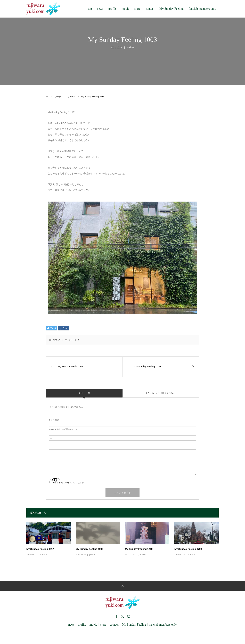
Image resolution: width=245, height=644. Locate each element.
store (137, 9)
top (90, 9)
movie (125, 9)
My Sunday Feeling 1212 (139, 549)
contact (150, 9)
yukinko (130, 47)
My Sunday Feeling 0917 (40, 549)
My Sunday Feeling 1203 (89, 549)
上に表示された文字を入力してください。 (68, 482)
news (100, 9)
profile (112, 9)
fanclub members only (202, 9)
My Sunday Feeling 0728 (188, 549)
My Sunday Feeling (171, 9)
